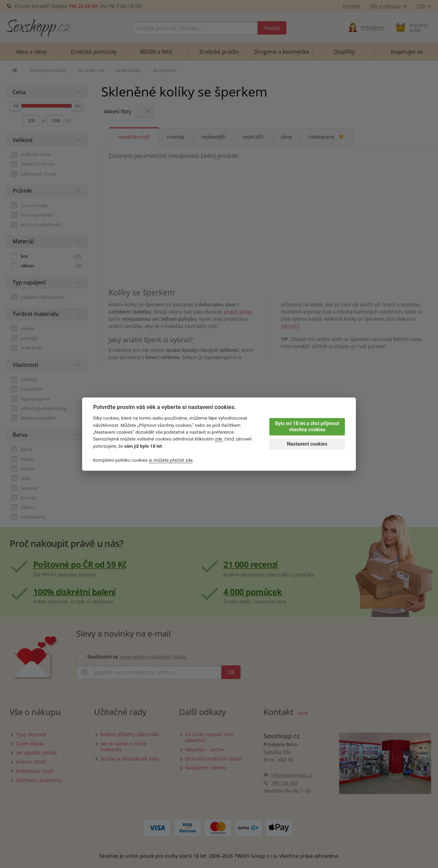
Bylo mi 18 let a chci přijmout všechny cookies (307, 427)
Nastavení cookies (307, 444)
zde (219, 439)
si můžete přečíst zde (171, 460)
